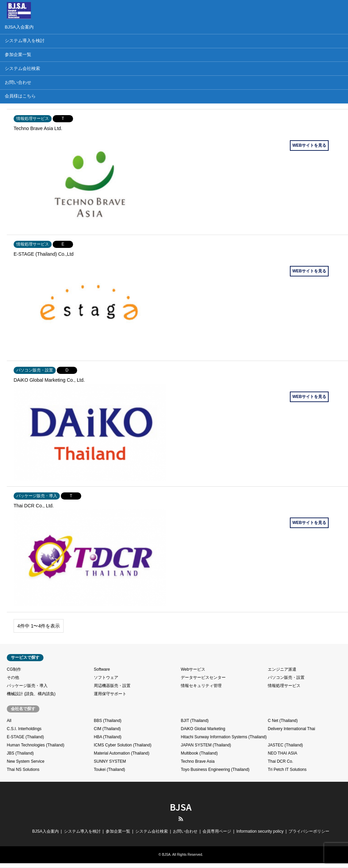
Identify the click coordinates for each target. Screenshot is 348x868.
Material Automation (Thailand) (121, 753)
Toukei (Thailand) (109, 770)
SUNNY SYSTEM (110, 761)
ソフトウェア (106, 677)
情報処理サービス (284, 686)
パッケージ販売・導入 (27, 686)
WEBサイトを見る (309, 145)
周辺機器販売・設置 (112, 686)
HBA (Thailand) (108, 737)
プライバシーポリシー (309, 831)
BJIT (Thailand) (195, 721)
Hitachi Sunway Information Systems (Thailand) (224, 737)
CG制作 (14, 669)
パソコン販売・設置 (286, 677)
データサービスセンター (203, 677)
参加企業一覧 (118, 831)
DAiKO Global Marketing (203, 729)
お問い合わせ (185, 831)
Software (102, 669)
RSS (181, 819)
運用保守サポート (110, 694)
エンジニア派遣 (282, 669)
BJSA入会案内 (46, 831)
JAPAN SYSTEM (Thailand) (206, 745)
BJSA (181, 807)
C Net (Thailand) (283, 721)
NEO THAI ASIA (282, 753)
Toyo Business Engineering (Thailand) (215, 770)
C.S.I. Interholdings (24, 729)
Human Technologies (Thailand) (36, 745)
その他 (13, 677)
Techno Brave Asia (198, 761)
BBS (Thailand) (108, 721)
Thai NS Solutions (23, 770)
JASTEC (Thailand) (285, 745)
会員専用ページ (217, 831)
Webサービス (193, 669)
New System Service (26, 761)
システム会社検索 (152, 831)
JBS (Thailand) (20, 753)
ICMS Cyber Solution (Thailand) (123, 745)
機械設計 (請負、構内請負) (31, 694)
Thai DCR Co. (281, 761)
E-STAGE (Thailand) (25, 737)
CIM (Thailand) (107, 729)
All (9, 721)
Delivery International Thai (291, 729)
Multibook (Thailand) (199, 753)
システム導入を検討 (82, 831)
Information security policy (260, 831)
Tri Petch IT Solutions (287, 770)
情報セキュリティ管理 (201, 686)
